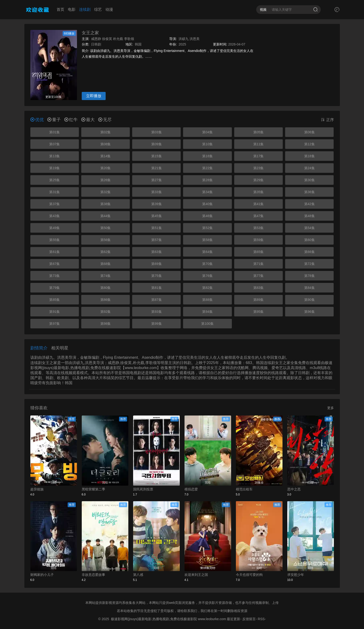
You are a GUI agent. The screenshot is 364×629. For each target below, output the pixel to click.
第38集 (106, 204)
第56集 (106, 240)
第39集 (157, 204)
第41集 (259, 204)
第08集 (106, 144)
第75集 (157, 276)
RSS (261, 619)
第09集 (157, 144)
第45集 (157, 216)
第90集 (310, 300)
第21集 (157, 168)
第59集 (259, 240)
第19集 (54, 168)
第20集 (106, 168)
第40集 (207, 204)
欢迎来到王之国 (196, 575)
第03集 (157, 132)
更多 (331, 408)
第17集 (259, 156)
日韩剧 (96, 44)
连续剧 (85, 9)
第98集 (106, 324)
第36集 (310, 192)
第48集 (310, 216)
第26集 (106, 180)
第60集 (310, 240)
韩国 (138, 44)
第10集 (207, 144)
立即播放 (94, 96)
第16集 (207, 156)
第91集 (54, 312)
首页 (60, 9)
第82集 (207, 288)
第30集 (310, 180)
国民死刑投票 (143, 489)
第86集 (106, 300)
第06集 (310, 132)
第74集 (106, 276)
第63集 (157, 252)
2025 (182, 44)
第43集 (54, 216)
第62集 (106, 252)
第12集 (310, 144)
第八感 (138, 575)
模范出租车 (244, 489)
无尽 (105, 120)
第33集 (157, 192)
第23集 (259, 168)
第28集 (207, 180)
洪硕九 (184, 39)
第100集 (207, 324)
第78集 (310, 276)
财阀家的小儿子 (42, 575)
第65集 (259, 252)
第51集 (157, 228)
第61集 (54, 252)
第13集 (54, 156)
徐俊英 (107, 39)
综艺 (98, 9)
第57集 (157, 240)
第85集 (54, 300)
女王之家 (90, 33)
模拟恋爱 (191, 489)
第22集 (207, 168)
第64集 (207, 252)
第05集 (259, 132)
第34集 (207, 192)
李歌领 (129, 39)
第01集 (54, 132)
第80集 (106, 288)
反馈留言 (249, 619)
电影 (72, 9)
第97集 (54, 324)
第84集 (310, 288)
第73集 (54, 276)
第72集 (310, 264)
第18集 (310, 156)
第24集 (310, 168)
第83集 (259, 288)
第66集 (310, 252)
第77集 (259, 276)
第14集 (106, 156)
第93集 (157, 312)
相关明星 (60, 348)
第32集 (106, 192)
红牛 (71, 120)
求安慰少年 (296, 575)
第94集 (207, 312)
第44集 (106, 216)
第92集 (106, 312)
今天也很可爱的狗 (249, 575)
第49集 (54, 228)
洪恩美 (195, 39)
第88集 (207, 300)
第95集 (259, 312)
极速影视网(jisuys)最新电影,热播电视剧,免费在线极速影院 (154, 619)
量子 (54, 120)
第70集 (207, 264)
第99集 (157, 324)
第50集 (106, 228)
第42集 (310, 204)
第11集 (259, 144)
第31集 (54, 192)
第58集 (207, 240)
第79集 (54, 288)
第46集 (207, 216)
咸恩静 (96, 39)
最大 (88, 120)
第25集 (54, 180)
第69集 (157, 264)
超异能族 (37, 489)
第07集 (54, 144)
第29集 (259, 180)
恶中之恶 (294, 489)
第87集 (157, 300)
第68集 (106, 264)
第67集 (54, 264)
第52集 (207, 228)
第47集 (259, 216)
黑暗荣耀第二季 (93, 489)
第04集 (207, 132)
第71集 (259, 264)
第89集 (259, 300)
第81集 (157, 288)
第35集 (259, 192)
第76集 (207, 276)
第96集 (310, 312)
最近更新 (234, 619)
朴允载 (118, 39)
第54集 (310, 228)
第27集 (157, 180)
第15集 (157, 156)
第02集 (106, 132)
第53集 (259, 228)
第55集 (54, 240)
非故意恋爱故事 (93, 575)
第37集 (54, 204)
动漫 (109, 9)
